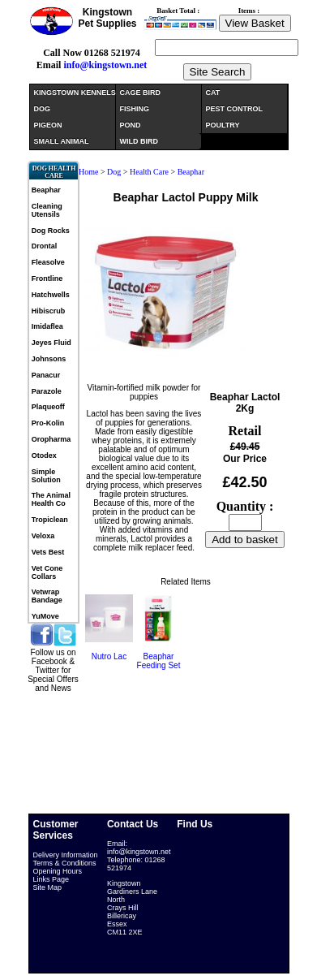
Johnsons (49, 359)
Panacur (46, 375)
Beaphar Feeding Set (159, 661)
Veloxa (43, 536)
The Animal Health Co (51, 499)
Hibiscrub (49, 311)
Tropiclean (50, 520)
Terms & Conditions (65, 863)
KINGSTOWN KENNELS (75, 93)
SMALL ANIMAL (62, 141)
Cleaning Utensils (47, 210)
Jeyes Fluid (51, 343)
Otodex (44, 455)
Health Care (149, 172)
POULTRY (223, 125)
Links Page (51, 879)
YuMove (45, 616)
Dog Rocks (51, 231)
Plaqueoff (48, 407)
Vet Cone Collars (47, 572)
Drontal (45, 246)
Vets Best (48, 552)
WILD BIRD (139, 141)
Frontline (47, 278)
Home (88, 172)
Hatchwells (51, 295)
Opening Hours (58, 871)
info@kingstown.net (105, 65)
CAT (213, 93)
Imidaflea (47, 326)
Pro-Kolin (48, 423)
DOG (43, 109)
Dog (115, 172)
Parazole (47, 391)
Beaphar (46, 190)
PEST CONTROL (235, 109)
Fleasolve (48, 262)
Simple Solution (46, 476)
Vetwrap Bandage (47, 596)
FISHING (135, 109)
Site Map (48, 887)
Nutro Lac (109, 656)
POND (131, 125)
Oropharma (51, 439)
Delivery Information (66, 855)
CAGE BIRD (141, 93)
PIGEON (48, 125)
